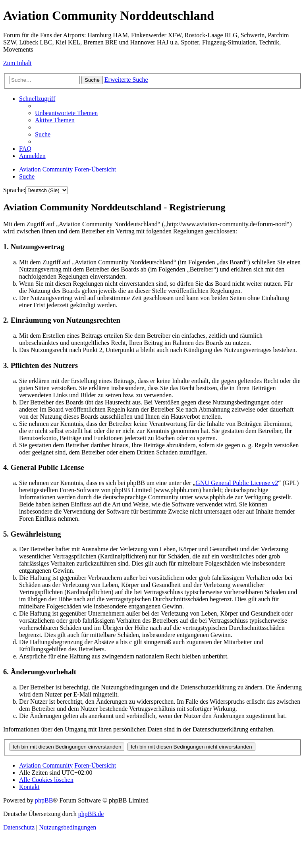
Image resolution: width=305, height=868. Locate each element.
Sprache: (14, 190)
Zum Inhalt (17, 63)
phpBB (44, 800)
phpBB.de (91, 814)
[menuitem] (66, 113)
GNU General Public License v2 (237, 483)
